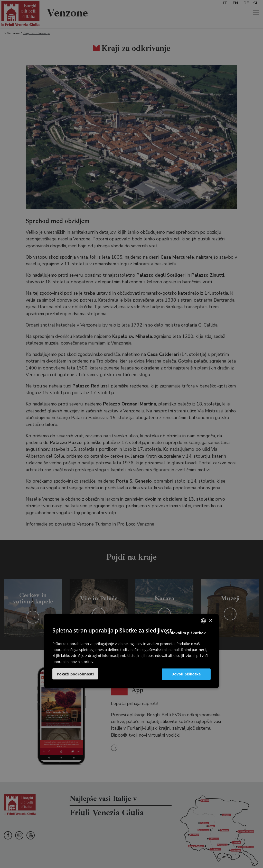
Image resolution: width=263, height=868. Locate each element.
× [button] (210, 621)
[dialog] (131, 434)
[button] (75, 674)
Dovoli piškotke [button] (186, 674)
